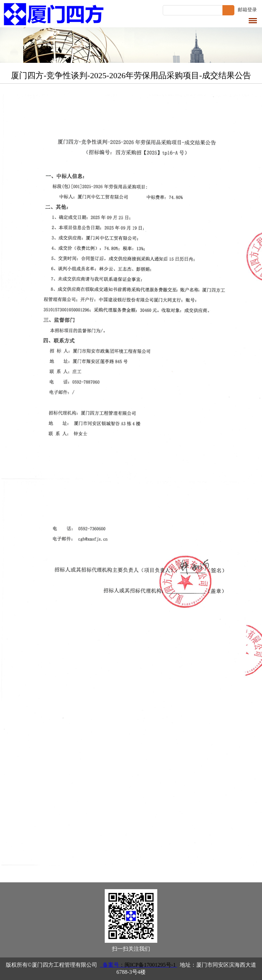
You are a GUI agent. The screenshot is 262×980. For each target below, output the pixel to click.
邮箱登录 (247, 10)
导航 (253, 21)
